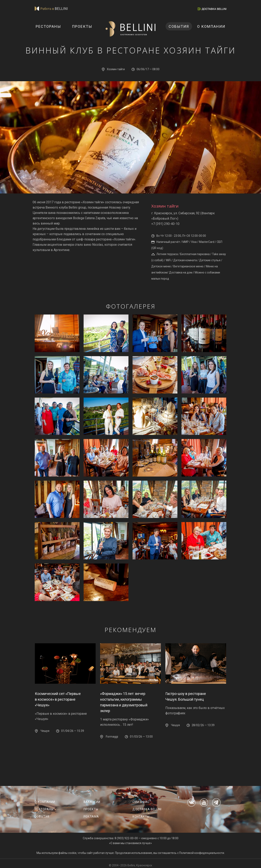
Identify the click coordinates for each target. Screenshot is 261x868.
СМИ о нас (141, 802)
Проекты (82, 26)
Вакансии (92, 802)
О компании (211, 26)
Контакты (141, 817)
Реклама (91, 817)
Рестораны (48, 26)
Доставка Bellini (147, 809)
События (179, 26)
